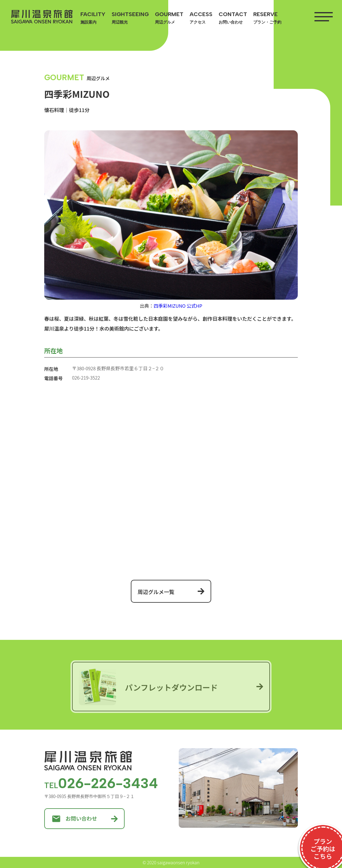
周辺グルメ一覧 (156, 592)
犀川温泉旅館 (42, 17)
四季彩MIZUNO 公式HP (178, 306)
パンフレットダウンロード (148, 688)
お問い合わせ (75, 818)
